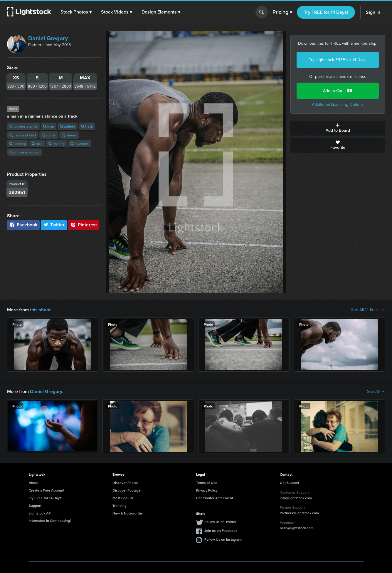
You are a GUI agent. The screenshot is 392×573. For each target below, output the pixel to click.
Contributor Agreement (215, 498)
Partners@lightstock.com (299, 513)
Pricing (282, 12)
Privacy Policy (207, 490)
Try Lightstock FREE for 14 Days (338, 60)
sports (49, 135)
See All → (376, 392)
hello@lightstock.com (297, 528)
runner (69, 135)
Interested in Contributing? (50, 521)
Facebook (23, 225)
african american (24, 152)
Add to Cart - (338, 91)
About (34, 483)
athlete (68, 126)
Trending (120, 506)
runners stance (23, 126)
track (87, 126)
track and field (23, 135)
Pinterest (84, 225)
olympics (80, 144)
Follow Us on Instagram (223, 539)
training (57, 144)
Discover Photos (126, 483)
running (18, 144)
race (37, 144)
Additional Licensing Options (338, 105)
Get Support (290, 483)
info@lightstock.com (296, 498)
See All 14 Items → (368, 310)
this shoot (40, 310)
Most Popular (123, 498)
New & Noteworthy (128, 513)
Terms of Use (207, 483)
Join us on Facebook (221, 531)
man (49, 126)
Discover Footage (127, 490)
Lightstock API (40, 513)
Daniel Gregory (48, 38)
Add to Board (338, 128)
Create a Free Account (47, 490)
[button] (76, 12)
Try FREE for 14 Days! (326, 12)
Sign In (373, 12)
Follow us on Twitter (220, 522)
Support (35, 506)
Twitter (54, 225)
